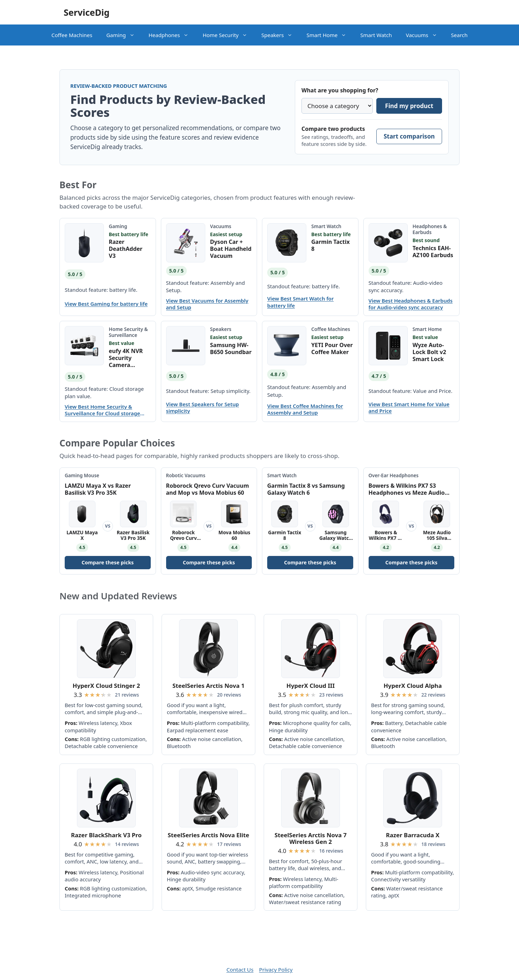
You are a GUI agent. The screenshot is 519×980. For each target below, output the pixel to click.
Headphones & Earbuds (430, 229)
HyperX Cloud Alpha (413, 686)
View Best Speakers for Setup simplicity (203, 408)
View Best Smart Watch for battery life (300, 302)
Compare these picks (108, 562)
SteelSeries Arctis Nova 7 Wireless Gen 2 (311, 838)
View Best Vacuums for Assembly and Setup (207, 304)
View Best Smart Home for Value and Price (409, 408)
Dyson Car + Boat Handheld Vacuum (231, 249)
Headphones (172, 35)
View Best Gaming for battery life (106, 304)
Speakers (280, 35)
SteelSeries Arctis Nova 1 (208, 686)
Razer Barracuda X (413, 835)
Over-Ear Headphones (394, 475)
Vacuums (425, 35)
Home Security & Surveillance (128, 332)
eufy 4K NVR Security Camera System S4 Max (129, 358)
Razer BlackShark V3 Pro (106, 835)
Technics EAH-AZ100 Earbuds (433, 252)
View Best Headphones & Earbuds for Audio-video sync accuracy (411, 304)
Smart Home (330, 35)
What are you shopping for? (340, 90)
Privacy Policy (276, 970)
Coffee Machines (72, 35)
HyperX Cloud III (311, 686)
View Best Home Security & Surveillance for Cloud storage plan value (102, 410)
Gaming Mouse (82, 475)
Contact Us (240, 970)
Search (459, 35)
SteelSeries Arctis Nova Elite (208, 835)
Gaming (124, 35)
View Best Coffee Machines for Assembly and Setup (305, 409)
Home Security (228, 35)
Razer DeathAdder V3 (126, 249)
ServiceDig (87, 12)
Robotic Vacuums (186, 475)
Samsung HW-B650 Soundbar (231, 348)
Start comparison (409, 136)
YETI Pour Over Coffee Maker (332, 348)
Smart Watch (376, 35)
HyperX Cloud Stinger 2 (106, 686)
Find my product (409, 106)
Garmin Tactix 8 (330, 245)
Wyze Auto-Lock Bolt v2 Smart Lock (429, 352)
